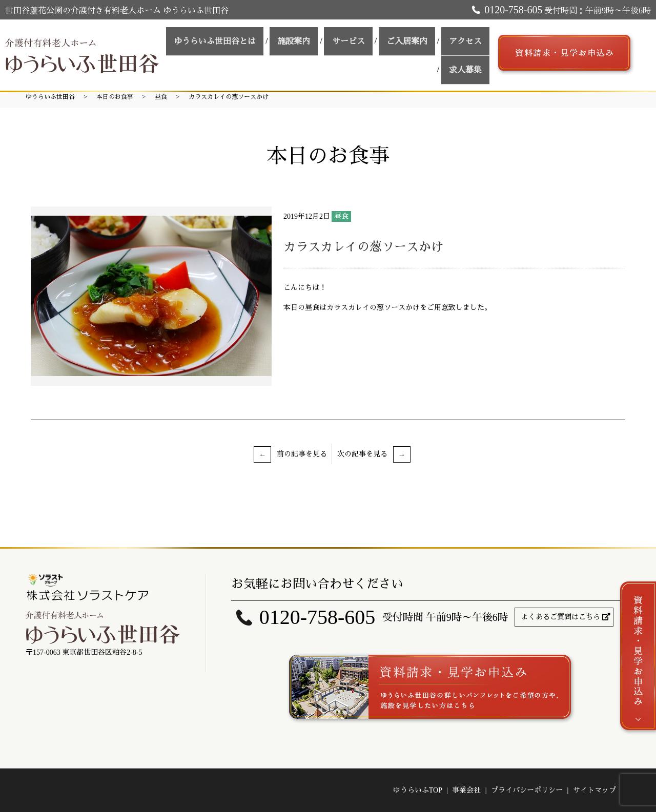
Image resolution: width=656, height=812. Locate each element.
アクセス (469, 43)
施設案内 (319, 43)
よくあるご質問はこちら (561, 617)
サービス (366, 43)
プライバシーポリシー (527, 790)
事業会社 (466, 790)
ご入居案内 (418, 43)
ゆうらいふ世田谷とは (248, 43)
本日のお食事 (115, 97)
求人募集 (469, 61)
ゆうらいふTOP (418, 790)
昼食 (161, 97)
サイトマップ (594, 790)
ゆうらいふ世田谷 (50, 97)
